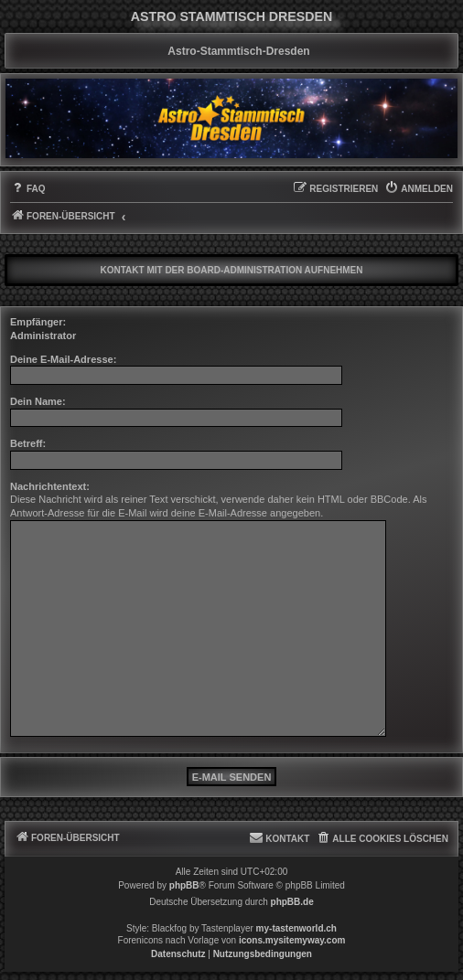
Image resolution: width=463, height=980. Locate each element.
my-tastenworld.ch (296, 928)
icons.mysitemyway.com (292, 940)
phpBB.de (292, 902)
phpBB (184, 885)
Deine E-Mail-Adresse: (63, 359)
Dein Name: (38, 401)
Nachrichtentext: (50, 486)
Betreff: (28, 443)
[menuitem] (28, 189)
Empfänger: (38, 322)
